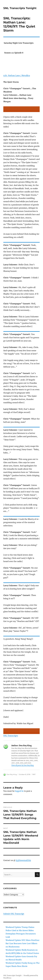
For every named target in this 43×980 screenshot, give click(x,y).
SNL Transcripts (11, 736)
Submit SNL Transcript (14, 914)
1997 (34, 774)
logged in (19, 791)
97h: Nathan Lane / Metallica (17, 75)
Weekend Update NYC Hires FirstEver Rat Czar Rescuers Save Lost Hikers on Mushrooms (22, 943)
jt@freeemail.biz (23, 860)
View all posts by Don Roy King (23, 765)
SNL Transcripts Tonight (20, 8)
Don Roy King (12, 774)
